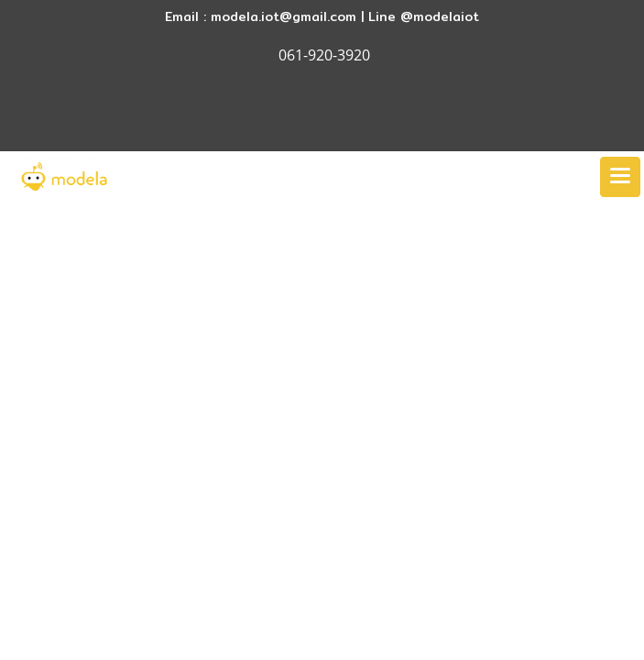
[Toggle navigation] (620, 177)
